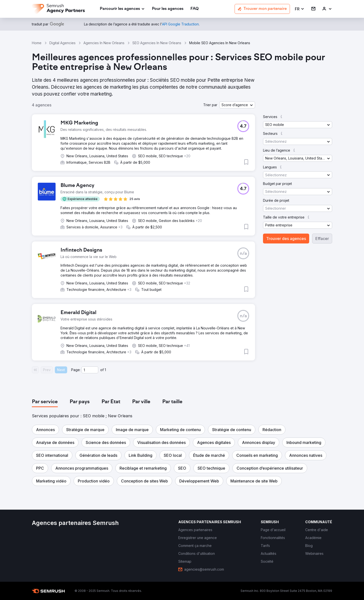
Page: (76, 370)
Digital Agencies (62, 43)
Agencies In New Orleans (104, 43)
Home (37, 43)
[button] (300, 9)
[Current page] (90, 370)
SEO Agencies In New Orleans (157, 43)
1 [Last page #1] (105, 370)
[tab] (45, 402)
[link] (168, 9)
